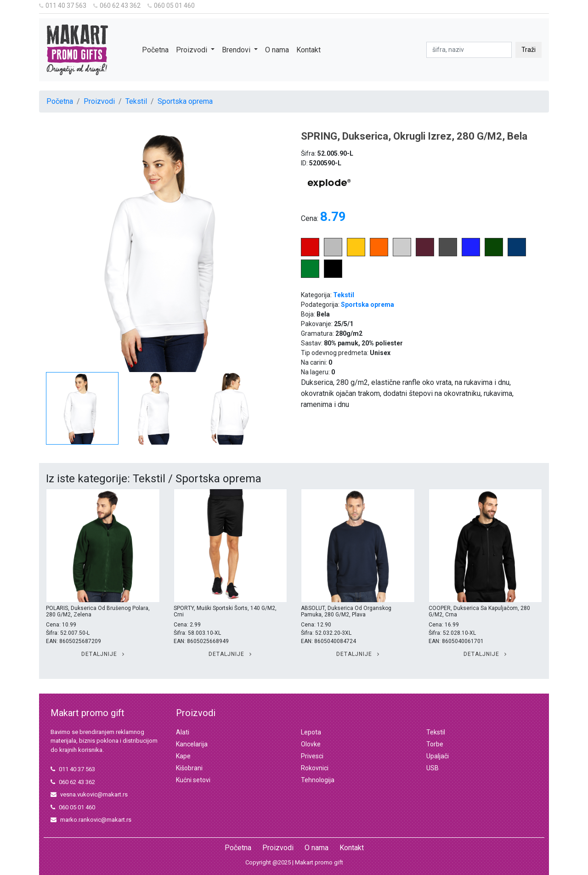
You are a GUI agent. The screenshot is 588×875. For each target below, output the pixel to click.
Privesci (312, 756)
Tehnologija (318, 780)
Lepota (311, 732)
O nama (277, 50)
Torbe (435, 744)
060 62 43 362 (117, 6)
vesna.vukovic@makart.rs (89, 794)
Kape (183, 756)
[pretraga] (469, 50)
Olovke (311, 744)
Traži (529, 50)
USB (433, 768)
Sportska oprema (185, 101)
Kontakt (308, 50)
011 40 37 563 (63, 6)
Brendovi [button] (237, 50)
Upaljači (438, 756)
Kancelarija (192, 744)
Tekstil (136, 101)
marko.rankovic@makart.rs (91, 820)
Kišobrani (189, 768)
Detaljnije (103, 654)
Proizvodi (99, 101)
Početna (155, 50)
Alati (183, 732)
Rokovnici (315, 768)
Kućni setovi (193, 780)
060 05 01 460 (171, 6)
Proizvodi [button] (192, 50)
